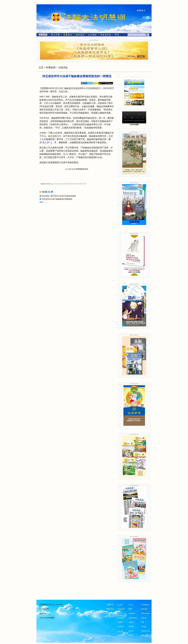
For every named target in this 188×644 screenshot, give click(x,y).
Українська (145, 631)
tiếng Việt (145, 635)
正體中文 (110, 605)
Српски (144, 618)
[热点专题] (55, 35)
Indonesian (133, 618)
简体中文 (110, 609)
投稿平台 (43, 613)
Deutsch (121, 618)
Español (121, 627)
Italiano (131, 622)
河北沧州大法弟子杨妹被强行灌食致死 (57, 199)
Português (145, 605)
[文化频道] (92, 35)
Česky (120, 613)
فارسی (120, 631)
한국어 (131, 631)
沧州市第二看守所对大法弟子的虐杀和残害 (59, 196)
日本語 (131, 627)
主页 (41, 67)
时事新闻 (51, 67)
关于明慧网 (44, 609)
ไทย (143, 622)
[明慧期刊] (68, 35)
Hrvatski (132, 613)
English (120, 622)
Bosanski (121, 609)
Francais (121, 635)
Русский (144, 609)
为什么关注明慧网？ (48, 618)
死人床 (46, 143)
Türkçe (144, 627)
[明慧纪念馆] (106, 35)
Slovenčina (145, 613)
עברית (131, 605)
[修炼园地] (80, 35)
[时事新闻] (42, 35)
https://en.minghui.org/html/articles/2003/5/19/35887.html (69, 184)
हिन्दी (130, 609)
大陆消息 (63, 67)
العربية (120, 605)
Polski (131, 635)
